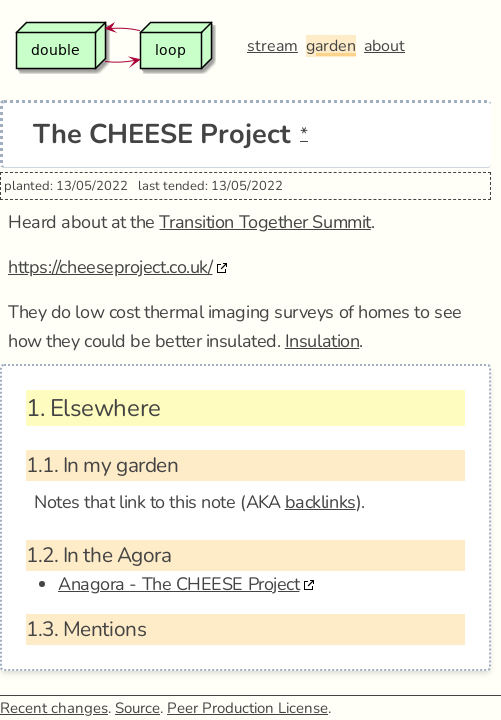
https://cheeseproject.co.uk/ (110, 267)
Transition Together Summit (264, 222)
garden (331, 46)
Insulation (322, 341)
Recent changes (54, 708)
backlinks (320, 502)
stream (272, 46)
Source (137, 708)
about (384, 46)
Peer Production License (247, 708)
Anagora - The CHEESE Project (178, 584)
